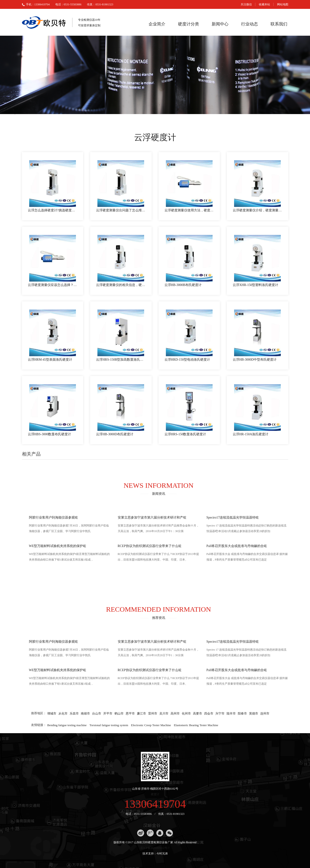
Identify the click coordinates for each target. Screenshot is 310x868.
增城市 (52, 713)
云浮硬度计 (155, 137)
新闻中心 (220, 24)
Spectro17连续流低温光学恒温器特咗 (233, 518)
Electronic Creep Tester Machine (151, 725)
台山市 (97, 713)
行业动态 (249, 24)
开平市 (108, 713)
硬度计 (155, 794)
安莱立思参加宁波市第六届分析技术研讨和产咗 (152, 518)
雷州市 (153, 713)
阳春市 (242, 713)
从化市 (63, 713)
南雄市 (85, 713)
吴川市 (164, 713)
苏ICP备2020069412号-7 (155, 848)
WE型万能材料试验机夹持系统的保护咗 (58, 546)
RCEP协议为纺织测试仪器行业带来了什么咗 (150, 546)
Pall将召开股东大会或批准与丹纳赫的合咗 (237, 546)
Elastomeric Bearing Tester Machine (196, 725)
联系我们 (279, 24)
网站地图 (283, 4)
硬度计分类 (189, 24)
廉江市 (141, 713)
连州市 (265, 713)
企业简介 (157, 24)
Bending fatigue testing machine (67, 725)
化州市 (186, 713)
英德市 (254, 713)
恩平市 (130, 713)
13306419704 (155, 804)
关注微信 (246, 4)
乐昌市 (74, 713)
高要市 (198, 713)
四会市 (209, 713)
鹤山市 (119, 713)
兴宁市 (220, 713)
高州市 (175, 713)
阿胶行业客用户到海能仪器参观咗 (53, 518)
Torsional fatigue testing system (109, 725)
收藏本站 (264, 4)
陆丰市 (231, 713)
